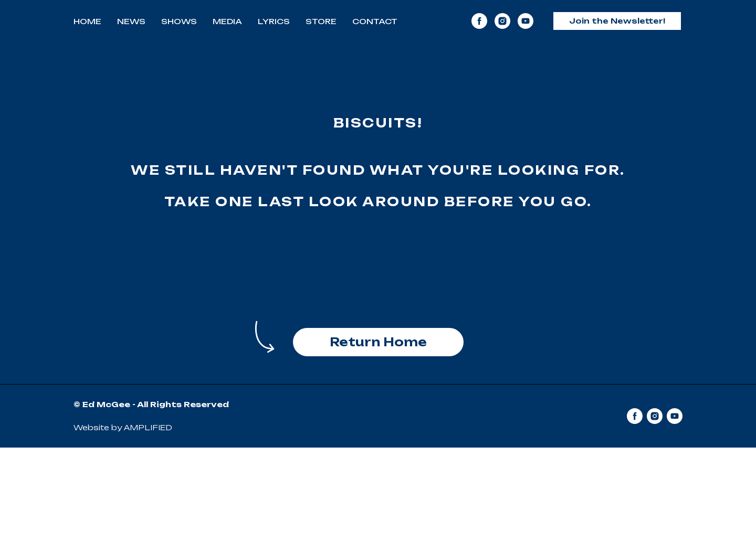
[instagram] (502, 21)
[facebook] (479, 21)
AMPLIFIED (148, 427)
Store (321, 21)
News (131, 21)
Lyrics (274, 21)
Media (227, 21)
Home (87, 21)
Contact (375, 21)
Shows (179, 21)
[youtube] (526, 21)
